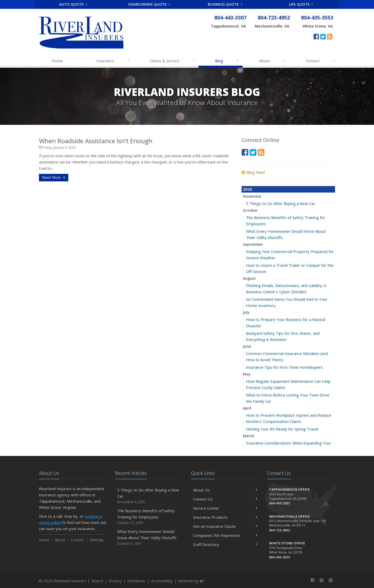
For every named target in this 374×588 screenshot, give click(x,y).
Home (57, 61)
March (249, 436)
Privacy (115, 581)
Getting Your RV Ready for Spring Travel (282, 429)
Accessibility (162, 581)
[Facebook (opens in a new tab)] (316, 36)
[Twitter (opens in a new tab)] (323, 36)
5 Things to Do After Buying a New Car (280, 203)
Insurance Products (225, 517)
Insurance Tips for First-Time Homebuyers (284, 367)
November (252, 196)
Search (97, 581)
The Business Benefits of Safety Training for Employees (149, 517)
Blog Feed (253, 172)
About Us (225, 490)
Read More (54, 177)
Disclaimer (136, 581)
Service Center (225, 508)
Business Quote (225, 4)
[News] (330, 36)
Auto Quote (73, 4)
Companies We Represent (225, 535)
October (250, 210)
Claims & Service (173, 61)
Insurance (113, 61)
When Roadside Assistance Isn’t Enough (96, 141)
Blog (227, 61)
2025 (248, 189)
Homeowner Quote (149, 4)
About (273, 61)
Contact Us (225, 499)
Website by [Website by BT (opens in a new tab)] (191, 581)
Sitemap (96, 540)
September (253, 244)
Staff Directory (225, 544)
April (247, 408)
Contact (321, 61)
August (249, 278)
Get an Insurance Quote (225, 526)
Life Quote (301, 4)
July (246, 312)
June (247, 346)
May (247, 374)
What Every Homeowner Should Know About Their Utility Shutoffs (149, 538)
